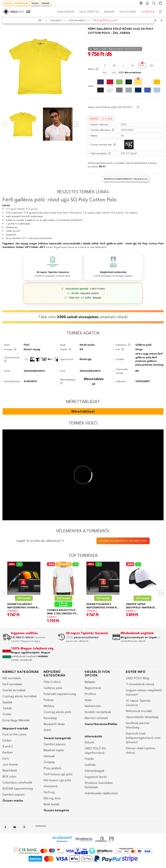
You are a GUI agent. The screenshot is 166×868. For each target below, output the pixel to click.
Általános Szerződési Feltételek (99, 787)
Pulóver (49, 702)
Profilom (90, 696)
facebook (5, 829)
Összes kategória (56, 813)
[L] (124, 68)
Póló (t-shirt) (52, 684)
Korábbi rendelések (98, 714)
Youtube (15, 829)
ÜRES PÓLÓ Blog (137, 680)
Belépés (90, 684)
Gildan (7, 743)
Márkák (102, 12)
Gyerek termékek (14, 693)
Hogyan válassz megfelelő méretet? (144, 695)
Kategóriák (84, 12)
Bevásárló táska (54, 726)
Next (161, 595)
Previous (5, 595)
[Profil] (147, 3)
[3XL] (152, 68)
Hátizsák (49, 758)
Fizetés (89, 761)
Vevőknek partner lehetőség (138, 728)
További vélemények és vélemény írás (123, 543)
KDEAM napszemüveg (18, 791)
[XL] (133, 68)
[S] (105, 68)
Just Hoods (10, 767)
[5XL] (114, 75)
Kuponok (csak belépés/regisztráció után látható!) (143, 740)
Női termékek (12, 680)
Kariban (8, 755)
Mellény (49, 708)
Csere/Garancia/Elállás (101, 726)
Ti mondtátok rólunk (140, 687)
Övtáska (49, 764)
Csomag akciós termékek (20, 699)
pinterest (24, 829)
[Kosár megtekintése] (160, 3)
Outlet (7, 717)
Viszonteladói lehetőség (142, 719)
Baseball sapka (54, 752)
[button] (138, 110)
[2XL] (142, 68)
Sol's (6, 761)
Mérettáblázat (83, 414)
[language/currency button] (141, 3)
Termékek (64, 12)
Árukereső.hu (41, 828)
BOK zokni (9, 779)
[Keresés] (154, 3)
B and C (8, 749)
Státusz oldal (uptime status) (140, 753)
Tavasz (35, 3)
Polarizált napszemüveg (60, 696)
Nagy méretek (123, 12)
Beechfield (10, 773)
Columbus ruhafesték (17, 785)
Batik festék (51, 807)
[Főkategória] (41, 23)
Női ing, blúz (52, 801)
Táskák (7, 711)
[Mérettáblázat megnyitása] (130, 75)
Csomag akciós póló (57, 714)
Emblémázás (22, 3)
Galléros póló (53, 690)
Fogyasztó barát (96, 779)
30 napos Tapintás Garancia (138, 705)
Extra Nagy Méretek (16, 723)
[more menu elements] (160, 12)
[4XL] (105, 75)
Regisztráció (93, 690)
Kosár (88, 702)
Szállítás (90, 767)
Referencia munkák (139, 713)
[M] (114, 68)
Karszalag (50, 720)
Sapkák (45, 3)
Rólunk (8, 3)
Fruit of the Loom (14, 737)
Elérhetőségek (94, 773)
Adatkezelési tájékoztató (101, 796)
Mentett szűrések (96, 720)
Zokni (47, 732)
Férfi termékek (12, 687)
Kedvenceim (93, 708)
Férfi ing (49, 795)
